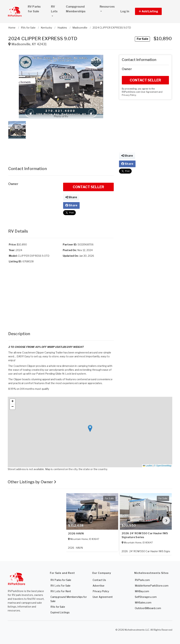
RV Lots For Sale (60, 586)
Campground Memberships (76, 9)
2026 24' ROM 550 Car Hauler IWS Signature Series (145, 535)
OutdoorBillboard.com (148, 608)
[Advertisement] (61, 149)
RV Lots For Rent (61, 591)
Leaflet (147, 466)
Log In (125, 11)
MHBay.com (142, 591)
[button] (152, 11)
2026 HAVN (76, 534)
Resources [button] (107, 7)
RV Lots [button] (57, 9)
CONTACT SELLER (88, 187)
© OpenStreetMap (163, 466)
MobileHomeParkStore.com (152, 586)
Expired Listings (60, 612)
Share (71, 197)
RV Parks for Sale (34, 9)
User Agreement (149, 92)
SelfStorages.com (146, 597)
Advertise (99, 586)
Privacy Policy (129, 95)
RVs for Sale (58, 607)
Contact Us (99, 580)
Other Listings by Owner (32, 482)
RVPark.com (142, 580)
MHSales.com (143, 603)
